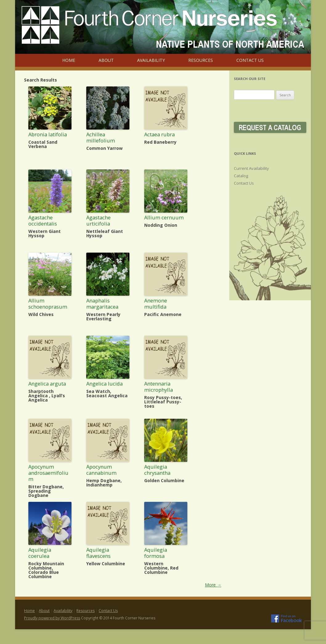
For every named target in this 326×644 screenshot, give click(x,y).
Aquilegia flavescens (98, 553)
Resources (201, 60)
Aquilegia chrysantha (157, 470)
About (106, 60)
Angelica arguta (47, 384)
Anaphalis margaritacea (102, 304)
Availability (151, 60)
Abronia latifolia (48, 134)
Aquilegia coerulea (40, 553)
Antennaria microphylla (159, 387)
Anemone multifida (156, 304)
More (213, 585)
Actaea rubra (159, 134)
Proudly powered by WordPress (52, 618)
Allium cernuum (164, 217)
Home (69, 60)
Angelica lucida (104, 384)
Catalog (241, 176)
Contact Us (250, 60)
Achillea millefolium (101, 137)
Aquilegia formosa (156, 553)
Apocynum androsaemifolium (48, 473)
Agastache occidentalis (43, 220)
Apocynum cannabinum (101, 470)
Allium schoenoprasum (48, 304)
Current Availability (251, 168)
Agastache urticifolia (98, 220)
